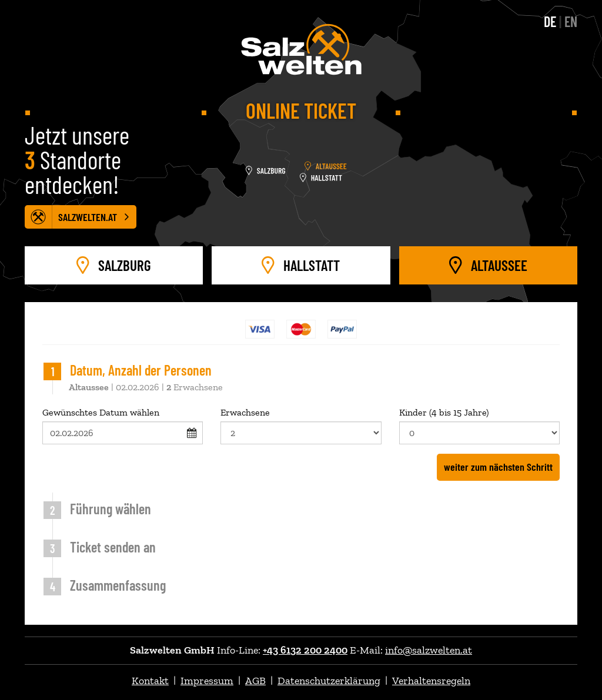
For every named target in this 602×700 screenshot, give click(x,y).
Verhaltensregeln (431, 681)
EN (571, 21)
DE (550, 21)
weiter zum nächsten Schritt (498, 467)
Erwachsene (301, 426)
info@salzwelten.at (429, 650)
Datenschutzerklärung (329, 681)
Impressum (207, 681)
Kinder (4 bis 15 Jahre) (479, 426)
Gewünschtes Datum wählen (123, 426)
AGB (255, 681)
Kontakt (150, 681)
